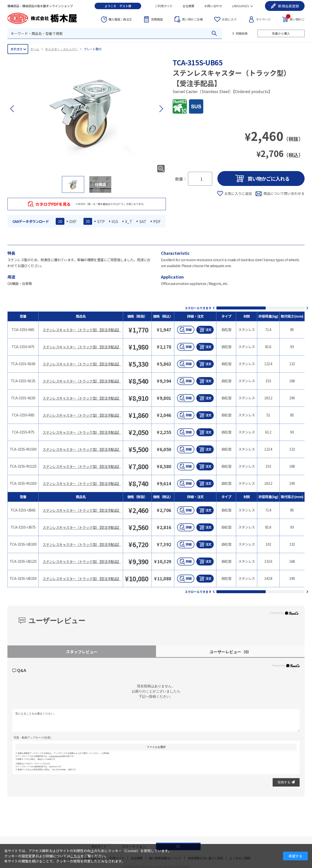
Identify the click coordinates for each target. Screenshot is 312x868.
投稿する (286, 782)
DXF (73, 221)
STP (101, 221)
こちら (75, 856)
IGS (115, 221)
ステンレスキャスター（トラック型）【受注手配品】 (82, 330)
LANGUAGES (240, 6)
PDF (157, 221)
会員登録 (288, 6)
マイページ (263, 19)
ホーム (35, 49)
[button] (161, 109)
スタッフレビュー (82, 652)
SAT (143, 221)
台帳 (192, 19)
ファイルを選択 (156, 747)
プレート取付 (93, 49)
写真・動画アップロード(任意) (32, 738)
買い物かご (295, 19)
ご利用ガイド (164, 6)
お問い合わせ (213, 6)
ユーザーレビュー (230, 652)
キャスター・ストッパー (61, 49)
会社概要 (188, 6)
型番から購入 (281, 33)
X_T (129, 221)
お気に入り (229, 19)
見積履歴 (157, 19)
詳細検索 (242, 33)
